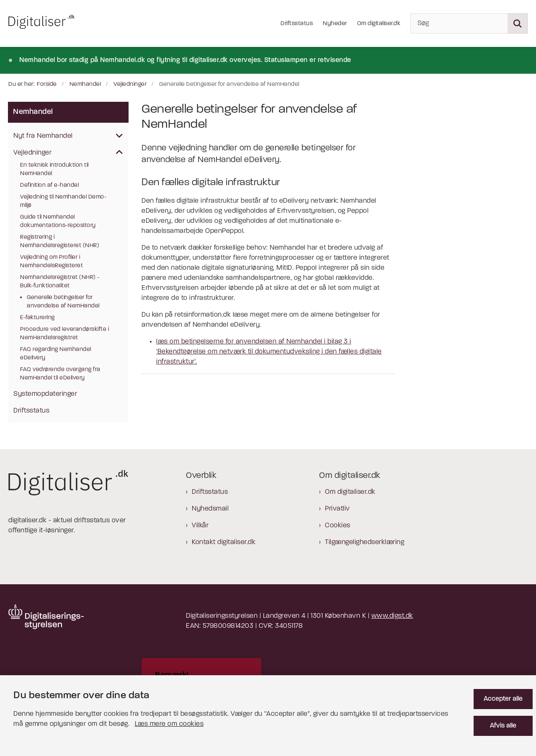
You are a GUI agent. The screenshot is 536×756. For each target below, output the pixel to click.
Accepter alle (503, 699)
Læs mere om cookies (169, 724)
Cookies (338, 526)
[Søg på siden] (518, 23)
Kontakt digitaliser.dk (224, 542)
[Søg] (469, 23)
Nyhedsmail (210, 509)
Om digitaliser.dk (350, 492)
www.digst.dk (392, 616)
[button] (117, 137)
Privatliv (338, 509)
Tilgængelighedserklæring (365, 542)
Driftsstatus (210, 492)
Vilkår (200, 526)
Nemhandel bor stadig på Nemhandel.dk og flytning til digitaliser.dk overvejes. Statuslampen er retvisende (185, 60)
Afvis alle (503, 726)
